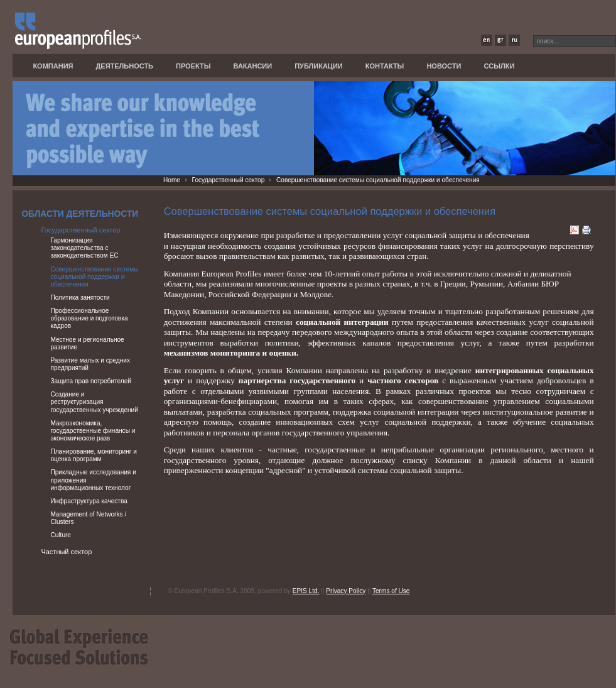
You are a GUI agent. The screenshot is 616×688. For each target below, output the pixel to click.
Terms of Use (391, 591)
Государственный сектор (229, 180)
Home (172, 180)
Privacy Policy (346, 591)
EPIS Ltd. (306, 591)
